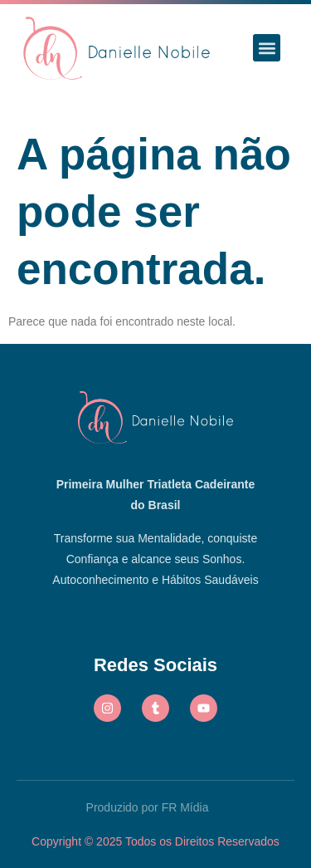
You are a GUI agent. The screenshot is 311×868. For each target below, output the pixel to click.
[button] (267, 48)
